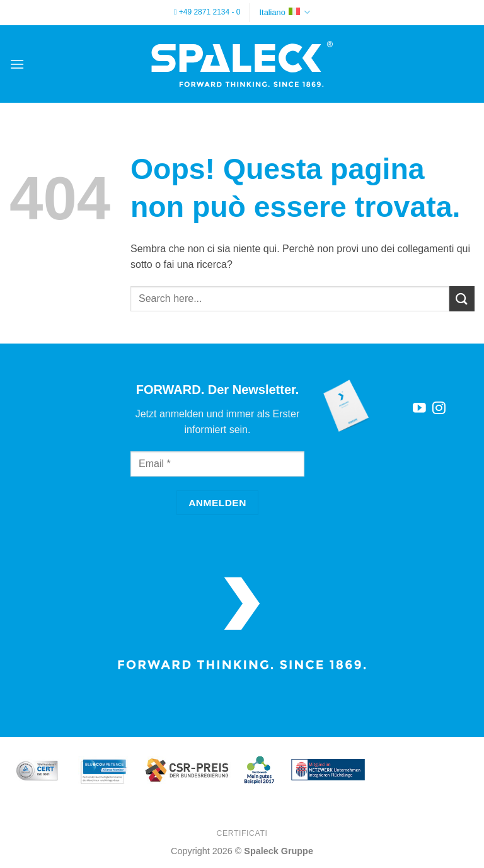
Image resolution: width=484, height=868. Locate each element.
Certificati (242, 833)
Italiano (285, 12)
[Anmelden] (218, 503)
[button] (17, 64)
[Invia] (462, 298)
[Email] (217, 464)
